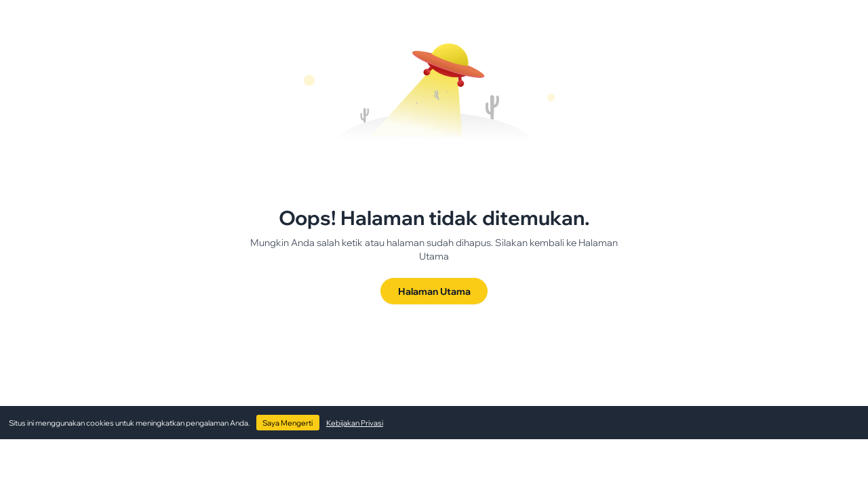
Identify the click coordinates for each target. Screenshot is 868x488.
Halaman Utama (434, 291)
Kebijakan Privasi (355, 423)
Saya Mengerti (288, 423)
